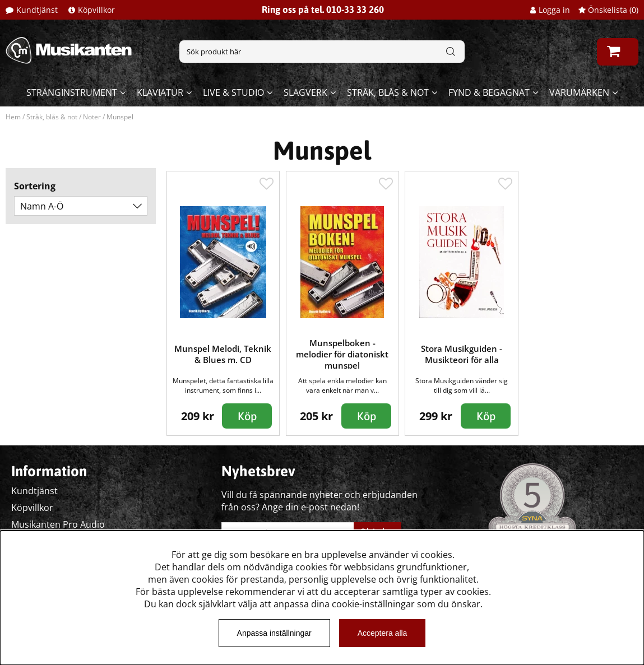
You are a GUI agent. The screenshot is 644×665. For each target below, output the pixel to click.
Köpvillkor (96, 10)
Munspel (120, 117)
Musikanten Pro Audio (58, 524)
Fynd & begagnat (489, 92)
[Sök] (322, 52)
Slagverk (305, 92)
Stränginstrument (72, 92)
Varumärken (579, 92)
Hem (13, 117)
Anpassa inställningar (274, 633)
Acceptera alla (383, 633)
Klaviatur (160, 92)
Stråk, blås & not (388, 92)
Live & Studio (233, 92)
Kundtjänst (37, 10)
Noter (92, 117)
